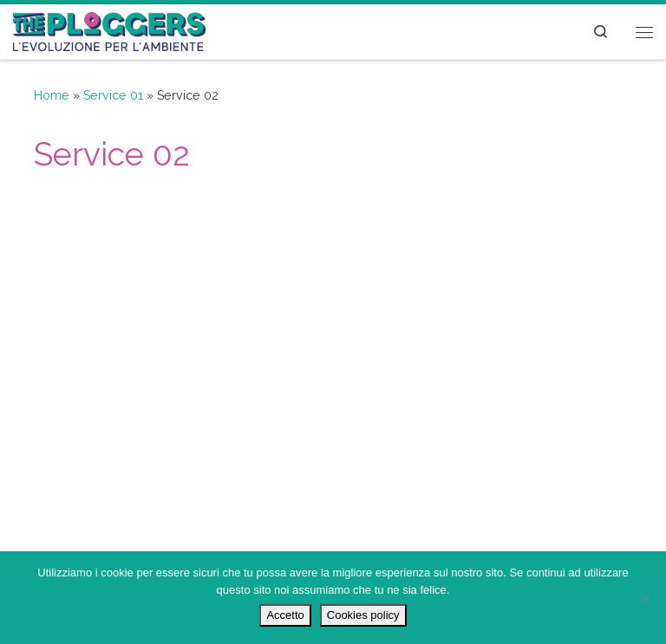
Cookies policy (363, 615)
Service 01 (113, 95)
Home (52, 95)
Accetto (285, 615)
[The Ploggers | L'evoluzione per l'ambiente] (109, 29)
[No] (644, 598)
